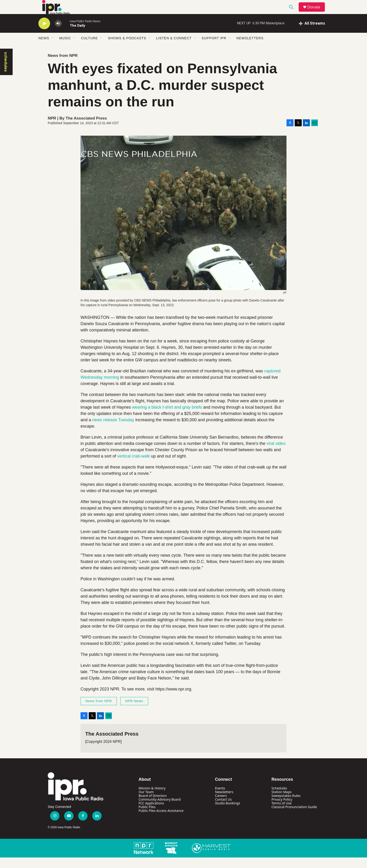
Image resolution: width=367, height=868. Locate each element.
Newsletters (250, 49)
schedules (6, 72)
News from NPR (63, 66)
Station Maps (282, 802)
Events (220, 799)
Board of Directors (153, 806)
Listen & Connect (174, 49)
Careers (221, 806)
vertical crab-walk (134, 467)
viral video (276, 454)
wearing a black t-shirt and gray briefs (167, 418)
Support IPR (214, 49)
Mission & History (152, 799)
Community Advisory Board (160, 810)
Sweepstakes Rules (286, 806)
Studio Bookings (228, 814)
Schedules (279, 799)
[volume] (58, 34)
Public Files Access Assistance (161, 821)
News (44, 49)
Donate (317, 12)
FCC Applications (151, 814)
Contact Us (223, 810)
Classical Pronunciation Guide (294, 817)
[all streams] (312, 34)
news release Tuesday (113, 430)
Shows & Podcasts (127, 49)
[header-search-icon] (293, 12)
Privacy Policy (282, 810)
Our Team (146, 802)
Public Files (147, 817)
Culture (89, 49)
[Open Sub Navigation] (53, 49)
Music (65, 49)
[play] (44, 34)
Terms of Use (282, 814)
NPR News (134, 712)
